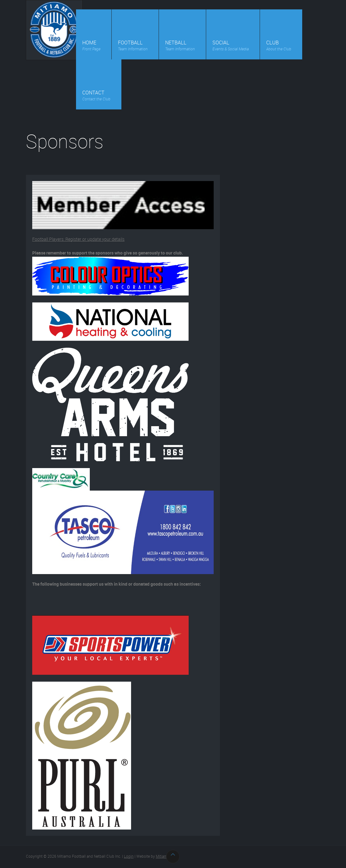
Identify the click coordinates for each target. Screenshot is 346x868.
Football (133, 47)
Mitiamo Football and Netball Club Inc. (54, 30)
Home (91, 47)
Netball (180, 47)
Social (231, 47)
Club (279, 47)
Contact (96, 97)
